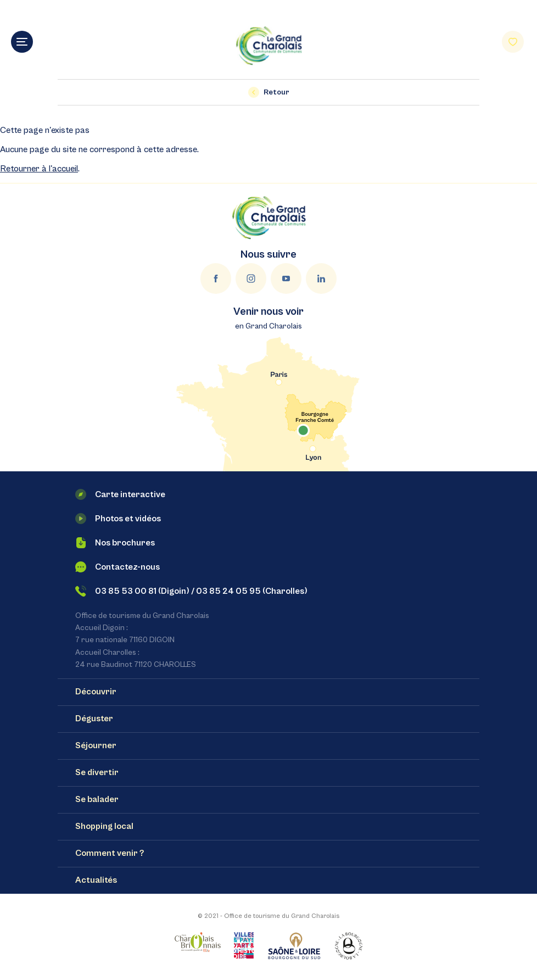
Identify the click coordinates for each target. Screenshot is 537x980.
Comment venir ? (110, 853)
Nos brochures (115, 543)
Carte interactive (120, 494)
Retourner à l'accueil (39, 169)
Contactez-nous (118, 567)
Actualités (96, 880)
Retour (269, 92)
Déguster (94, 719)
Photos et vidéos (118, 519)
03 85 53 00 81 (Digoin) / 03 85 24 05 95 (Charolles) (191, 591)
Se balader (97, 799)
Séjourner (96, 745)
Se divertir (97, 772)
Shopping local (104, 826)
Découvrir (96, 692)
